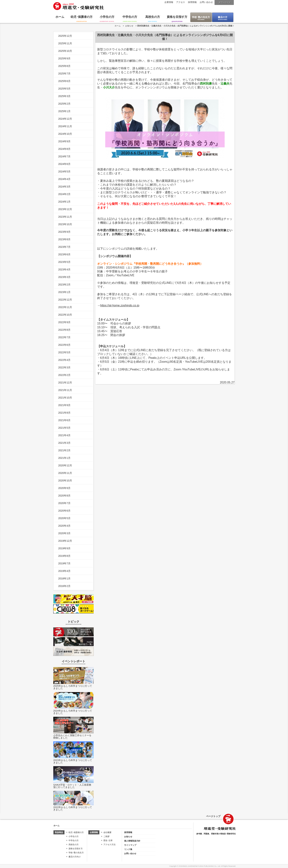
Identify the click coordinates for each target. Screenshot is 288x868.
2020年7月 (64, 503)
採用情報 (192, 2)
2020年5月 (64, 518)
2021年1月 (64, 458)
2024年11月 (65, 126)
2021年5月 (64, 428)
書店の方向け (75, 857)
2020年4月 (64, 526)
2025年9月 (64, 58)
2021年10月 (65, 398)
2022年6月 (64, 345)
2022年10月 (65, 315)
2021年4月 (64, 435)
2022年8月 (64, 330)
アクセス (181, 2)
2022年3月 (64, 367)
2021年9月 (64, 405)
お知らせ (129, 26)
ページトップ (213, 816)
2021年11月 (65, 390)
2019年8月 (64, 556)
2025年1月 (64, 111)
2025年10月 (65, 51)
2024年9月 (64, 141)
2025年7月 (64, 74)
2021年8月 (64, 413)
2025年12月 (65, 36)
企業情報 (169, 2)
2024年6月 (64, 164)
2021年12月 (65, 383)
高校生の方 (153, 17)
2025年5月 (64, 89)
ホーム (60, 17)
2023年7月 (64, 247)
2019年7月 (64, 563)
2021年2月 (64, 450)
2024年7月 (64, 156)
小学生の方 (107, 17)
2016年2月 (64, 586)
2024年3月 (64, 187)
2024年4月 (64, 179)
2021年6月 (64, 420)
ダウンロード (225, 2)
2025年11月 (65, 43)
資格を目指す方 (177, 17)
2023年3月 (64, 277)
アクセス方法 (109, 844)
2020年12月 (65, 465)
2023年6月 (64, 254)
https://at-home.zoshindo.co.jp (120, 305)
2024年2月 (64, 194)
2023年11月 (65, 217)
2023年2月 (64, 285)
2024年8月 (64, 149)
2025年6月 (64, 81)
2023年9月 (64, 232)
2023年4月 (64, 269)
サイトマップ (130, 845)
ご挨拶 (106, 836)
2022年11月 (65, 307)
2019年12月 (65, 541)
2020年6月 (64, 511)
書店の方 (223, 17)
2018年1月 (64, 578)
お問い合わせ (206, 2)
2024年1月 (64, 202)
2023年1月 (64, 292)
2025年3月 (64, 96)
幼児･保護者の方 (82, 17)
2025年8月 (64, 66)
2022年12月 (65, 300)
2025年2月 (64, 104)
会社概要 (107, 832)
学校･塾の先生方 (201, 17)
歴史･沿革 (108, 840)
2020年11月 (65, 473)
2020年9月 (64, 488)
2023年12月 (65, 209)
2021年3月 (64, 443)
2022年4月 (64, 360)
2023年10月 (65, 224)
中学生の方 (130, 17)
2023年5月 (64, 262)
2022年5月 (64, 352)
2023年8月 (64, 239)
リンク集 (128, 849)
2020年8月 (64, 496)
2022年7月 (64, 337)
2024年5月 (64, 172)
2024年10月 (65, 134)
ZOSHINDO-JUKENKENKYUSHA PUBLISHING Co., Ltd (199, 866)
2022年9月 (64, 322)
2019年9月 (64, 548)
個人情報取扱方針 (132, 841)
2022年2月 (64, 375)
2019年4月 (64, 571)
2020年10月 (65, 481)
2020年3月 (64, 533)
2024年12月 (65, 119)
